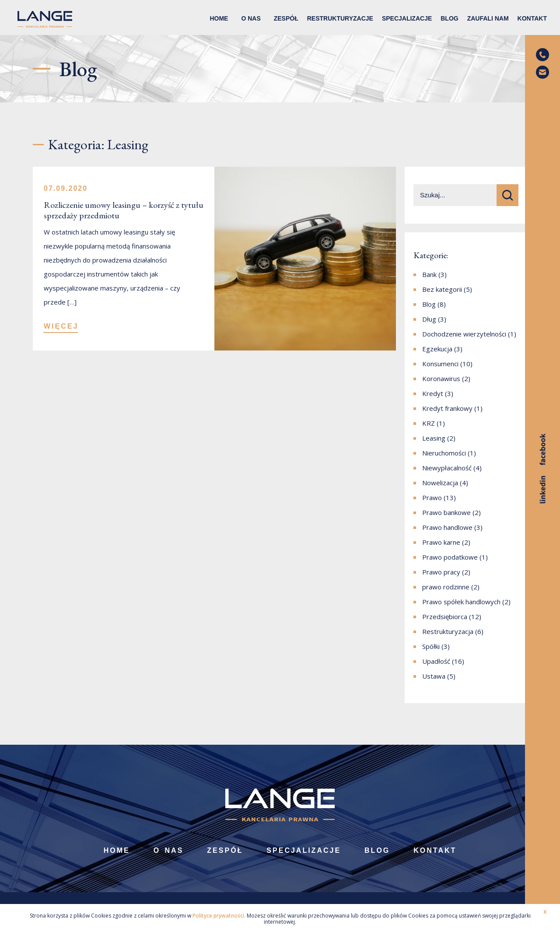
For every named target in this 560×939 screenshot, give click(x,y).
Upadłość (436, 661)
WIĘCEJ (61, 326)
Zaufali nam (488, 18)
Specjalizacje (407, 18)
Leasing (434, 438)
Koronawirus (441, 378)
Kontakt (532, 18)
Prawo (432, 498)
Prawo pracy (441, 572)
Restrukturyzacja (448, 631)
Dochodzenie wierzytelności (464, 334)
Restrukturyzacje (340, 18)
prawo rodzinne (446, 587)
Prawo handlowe (447, 527)
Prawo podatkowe (450, 557)
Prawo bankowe (446, 512)
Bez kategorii (442, 289)
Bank (429, 274)
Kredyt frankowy (447, 408)
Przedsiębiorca (445, 617)
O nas (251, 18)
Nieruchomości (444, 453)
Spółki (431, 646)
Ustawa (434, 676)
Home (219, 18)
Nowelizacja (440, 483)
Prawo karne (441, 542)
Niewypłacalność (447, 468)
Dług (429, 319)
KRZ (429, 423)
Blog (449, 18)
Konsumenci (440, 364)
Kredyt (433, 393)
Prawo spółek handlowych (461, 602)
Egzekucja (437, 349)
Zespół (286, 18)
